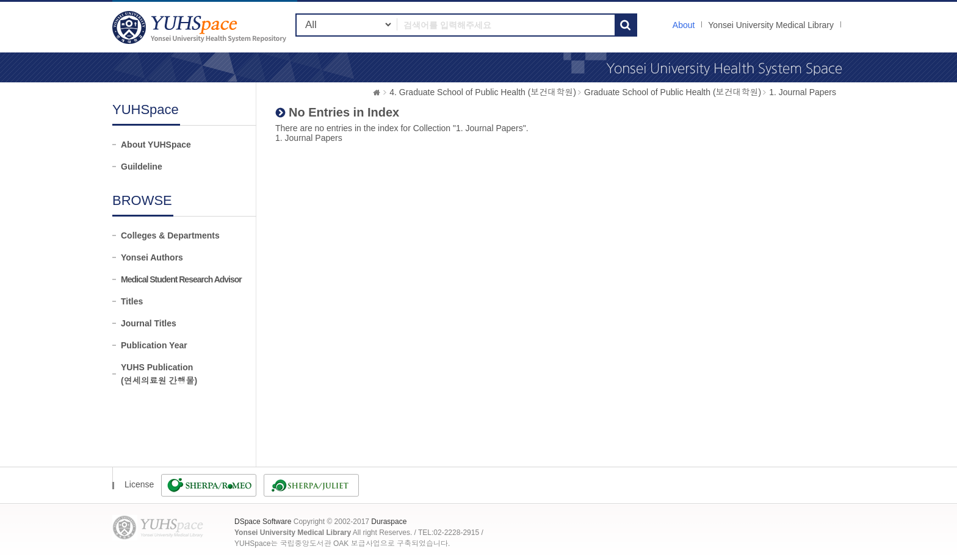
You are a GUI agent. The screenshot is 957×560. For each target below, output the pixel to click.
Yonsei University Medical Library (771, 25)
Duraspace (389, 522)
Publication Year (154, 345)
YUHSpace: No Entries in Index (201, 27)
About (684, 25)
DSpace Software (263, 522)
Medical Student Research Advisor (181, 279)
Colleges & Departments (170, 235)
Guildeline (142, 167)
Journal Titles (149, 323)
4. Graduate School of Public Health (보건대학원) (483, 92)
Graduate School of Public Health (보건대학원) (673, 92)
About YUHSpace (156, 145)
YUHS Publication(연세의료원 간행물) (159, 374)
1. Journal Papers (803, 92)
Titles (132, 301)
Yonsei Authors (152, 257)
